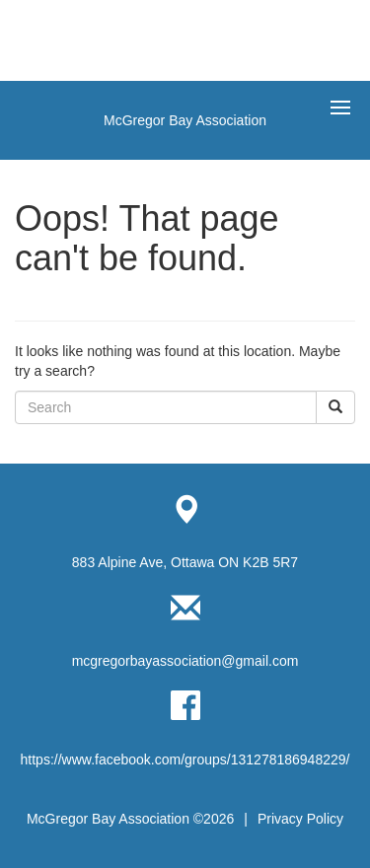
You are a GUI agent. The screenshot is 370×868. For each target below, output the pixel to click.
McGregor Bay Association (185, 120)
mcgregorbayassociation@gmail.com (185, 661)
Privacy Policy (300, 819)
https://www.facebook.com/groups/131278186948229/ (185, 759)
